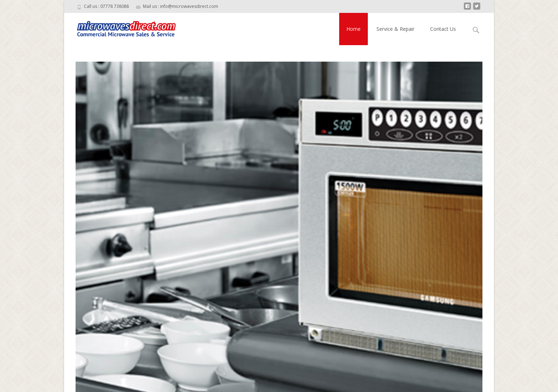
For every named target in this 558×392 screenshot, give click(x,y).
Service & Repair (395, 29)
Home (353, 29)
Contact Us (443, 29)
